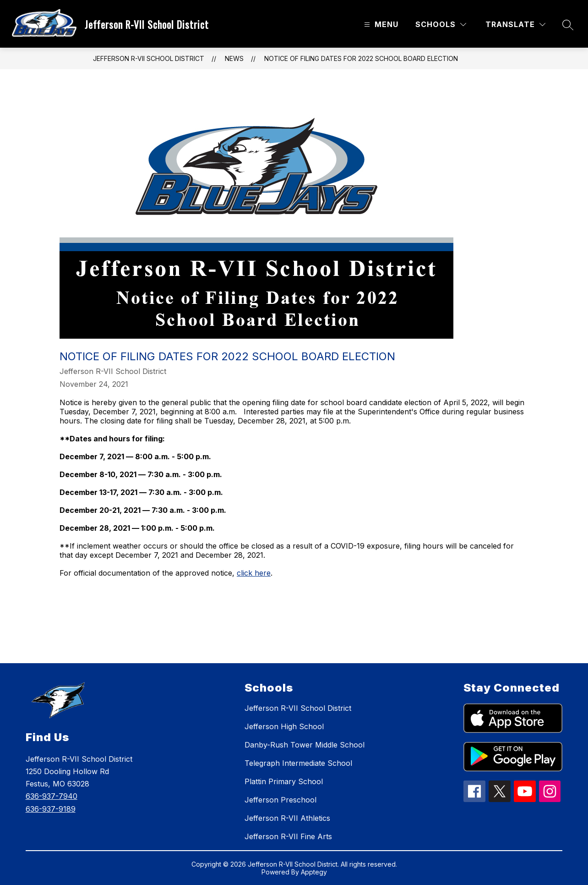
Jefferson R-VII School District (149, 58)
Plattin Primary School (284, 781)
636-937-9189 (51, 809)
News (234, 58)
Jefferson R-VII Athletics (287, 818)
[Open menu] (380, 25)
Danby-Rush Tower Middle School (305, 745)
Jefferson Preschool (280, 800)
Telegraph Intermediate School (298, 763)
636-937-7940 (52, 796)
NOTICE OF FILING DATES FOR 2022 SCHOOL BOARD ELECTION (361, 58)
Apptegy (314, 872)
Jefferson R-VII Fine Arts (288, 836)
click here (254, 573)
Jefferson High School (284, 726)
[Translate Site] (515, 25)
